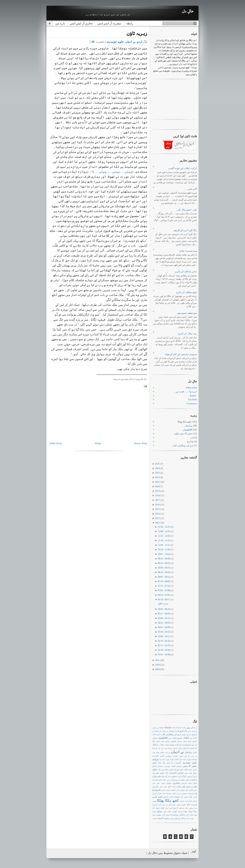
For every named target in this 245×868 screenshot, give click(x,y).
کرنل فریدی (157, 805)
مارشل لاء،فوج (178, 808)
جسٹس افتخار (158, 766)
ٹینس (168, 763)
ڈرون (195, 776)
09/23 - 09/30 (164, 559)
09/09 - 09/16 (164, 568)
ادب (192, 438)
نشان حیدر (190, 815)
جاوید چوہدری (115, 42)
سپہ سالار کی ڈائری (187, 334)
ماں (186, 808)
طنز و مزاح (192, 787)
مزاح (160, 811)
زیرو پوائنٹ (175, 780)
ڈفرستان (158, 780)
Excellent (193, 400)
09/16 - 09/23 (164, 563)
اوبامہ (167, 745)
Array (161, 728)
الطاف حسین (183, 738)
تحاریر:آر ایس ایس (81, 23)
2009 (158, 669)
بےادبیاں (188, 752)
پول (186, 756)
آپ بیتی (190, 728)
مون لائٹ (166, 815)
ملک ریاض (167, 811)
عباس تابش (166, 790)
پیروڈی (155, 759)
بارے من (60, 23)
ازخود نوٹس (186, 734)
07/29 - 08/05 (164, 581)
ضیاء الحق (172, 787)
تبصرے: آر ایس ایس (109, 23)
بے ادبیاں (130, 42)
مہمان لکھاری (177, 811)
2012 (158, 523)
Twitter (179, 728)
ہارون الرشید (163, 818)
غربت (178, 793)
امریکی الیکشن (176, 741)
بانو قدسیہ (168, 748)
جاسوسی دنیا (176, 763)
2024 (158, 468)
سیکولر (169, 783)
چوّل (181, 770)
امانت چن (193, 738)
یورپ (191, 818)
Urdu (184, 728)
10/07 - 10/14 (164, 554)
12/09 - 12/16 (164, 531)
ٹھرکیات (194, 759)
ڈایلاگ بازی (182, 776)
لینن (171, 808)
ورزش (172, 818)
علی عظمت (175, 790)
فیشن (154, 801)
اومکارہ (178, 745)
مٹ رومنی (193, 808)
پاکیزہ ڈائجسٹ (158, 756)
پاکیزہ (195, 752)
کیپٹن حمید (176, 805)
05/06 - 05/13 (164, 618)
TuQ (174, 728)
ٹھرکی (188, 759)
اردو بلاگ (187, 731)
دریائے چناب (193, 773)
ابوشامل (172, 731)
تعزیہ (172, 759)
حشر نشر (160, 773)
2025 (158, 464)
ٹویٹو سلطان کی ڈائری (186, 292)
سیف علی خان (158, 783)
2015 (158, 509)
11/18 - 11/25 (164, 541)
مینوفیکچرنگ (174, 815)
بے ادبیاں (155, 728)
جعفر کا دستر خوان (184, 434)
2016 (158, 505)
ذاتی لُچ (168, 776)
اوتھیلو (172, 745)
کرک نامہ (189, 801)
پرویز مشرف (178, 756)
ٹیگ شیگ (161, 763)
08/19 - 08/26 (164, 572)
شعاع (195, 783)
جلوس (171, 770)
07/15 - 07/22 (164, 586)
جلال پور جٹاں (163, 770)
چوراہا (177, 770)
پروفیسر (168, 756)
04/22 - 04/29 (164, 623)
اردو (140, 42)
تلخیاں (176, 759)
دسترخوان (157, 776)
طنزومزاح (157, 790)
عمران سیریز (157, 793)
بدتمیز (175, 748)
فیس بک (184, 797)
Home (98, 443)
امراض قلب (165, 741)
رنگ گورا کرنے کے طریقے (185, 230)
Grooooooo (192, 404)
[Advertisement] (123, 418)
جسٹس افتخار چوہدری (173, 766)
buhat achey (191, 388)
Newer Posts (141, 443)
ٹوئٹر (154, 763)
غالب (174, 793)
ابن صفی (165, 731)
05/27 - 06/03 (164, 614)
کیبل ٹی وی (167, 805)
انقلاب (162, 745)
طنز (184, 787)
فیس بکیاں (193, 797)
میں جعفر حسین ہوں (187, 313)
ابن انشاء (158, 731)
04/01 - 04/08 (164, 627)
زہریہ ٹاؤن (137, 34)
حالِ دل (188, 11)
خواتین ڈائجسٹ (176, 773)
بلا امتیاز (186, 748)
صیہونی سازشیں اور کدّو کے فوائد (181, 354)
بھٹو (158, 752)
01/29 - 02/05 (164, 650)
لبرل (167, 808)
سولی (188, 780)
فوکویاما (177, 797)
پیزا (161, 759)
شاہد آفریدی (187, 783)
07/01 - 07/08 (164, 590)
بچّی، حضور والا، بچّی (187, 210)
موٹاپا (185, 811)
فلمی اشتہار (168, 797)
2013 (158, 518)
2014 (158, 514)
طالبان (179, 787)
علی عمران (184, 790)
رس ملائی (166, 780)
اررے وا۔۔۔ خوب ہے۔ (186, 392)
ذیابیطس (174, 776)
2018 (158, 496)
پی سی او (193, 756)
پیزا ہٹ (166, 759)
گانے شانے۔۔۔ (191, 189)
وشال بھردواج (180, 818)
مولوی (159, 815)
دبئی (186, 773)
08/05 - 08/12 (164, 577)
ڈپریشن (190, 776)
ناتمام (182, 815)
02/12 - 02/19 (164, 645)
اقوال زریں (172, 738)
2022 (158, 477)
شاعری (190, 442)
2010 (158, 665)
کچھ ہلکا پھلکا (185, 422)
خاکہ (167, 773)
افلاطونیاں (188, 430)
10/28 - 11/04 (164, 550)
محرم (154, 811)
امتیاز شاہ (156, 741)
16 (93, 42)
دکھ (163, 776)
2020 (158, 486)
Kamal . (193, 396)
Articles (168, 728)
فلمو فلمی (157, 797)
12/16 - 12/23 (164, 527)
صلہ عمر (163, 787)
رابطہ (130, 23)
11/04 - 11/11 (164, 545)
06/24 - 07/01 (164, 595)
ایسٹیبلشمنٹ (186, 745)
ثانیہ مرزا (183, 759)
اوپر (194, 851)
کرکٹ (195, 801)
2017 (158, 500)
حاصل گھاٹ (188, 770)
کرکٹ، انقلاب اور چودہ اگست (183, 168)
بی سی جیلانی (165, 752)
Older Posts (56, 443)
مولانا (190, 811)
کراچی (182, 801)
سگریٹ (182, 780)
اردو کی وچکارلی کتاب (183, 446)
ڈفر (154, 780)
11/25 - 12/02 (164, 536)
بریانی (180, 748)
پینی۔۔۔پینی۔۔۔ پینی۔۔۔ (113, 172)
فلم (196, 793)
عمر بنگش (193, 790)
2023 (158, 473)
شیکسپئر (155, 787)
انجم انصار (187, 741)
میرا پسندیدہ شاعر (188, 251)
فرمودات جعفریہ (187, 793)
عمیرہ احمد (167, 793)
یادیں (187, 818)
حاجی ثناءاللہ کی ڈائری (186, 272)
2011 (158, 660)
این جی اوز (159, 748)
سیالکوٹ (194, 780)
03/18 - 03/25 (164, 632)
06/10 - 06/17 (164, 600)
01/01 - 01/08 (164, 655)
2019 (158, 491)
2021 (158, 482)
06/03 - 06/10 (164, 609)
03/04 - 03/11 (164, 636)
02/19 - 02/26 (164, 641)
